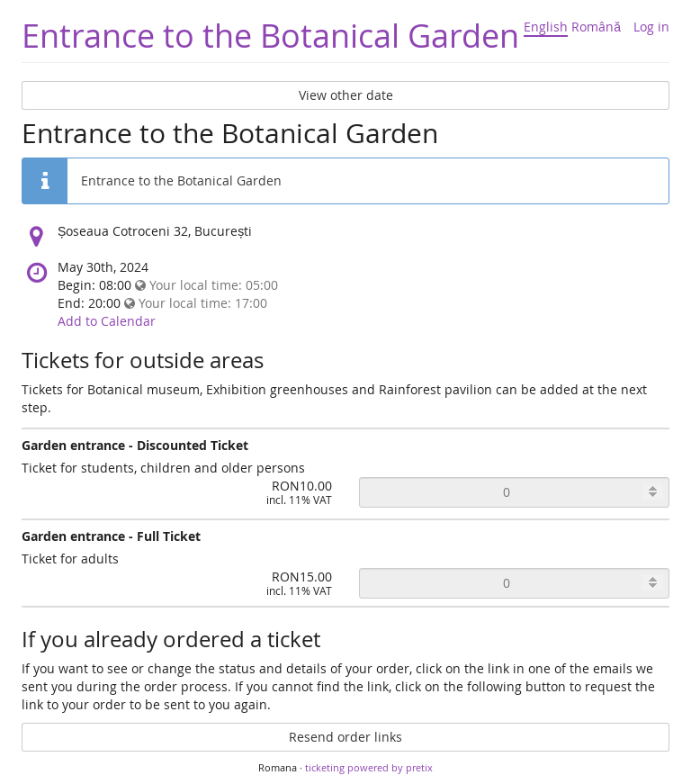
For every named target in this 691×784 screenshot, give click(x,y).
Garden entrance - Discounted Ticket (135, 445)
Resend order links (345, 737)
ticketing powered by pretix (369, 767)
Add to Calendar (107, 321)
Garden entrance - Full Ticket (111, 536)
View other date (346, 95)
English (546, 27)
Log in (651, 27)
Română (596, 27)
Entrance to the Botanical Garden (270, 35)
